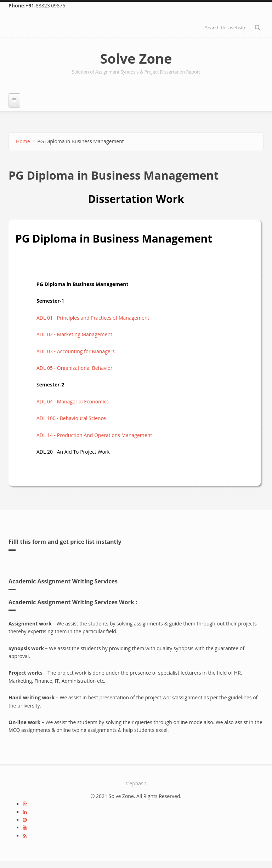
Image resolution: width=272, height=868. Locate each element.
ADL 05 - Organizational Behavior (75, 368)
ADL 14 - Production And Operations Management (94, 435)
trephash (136, 783)
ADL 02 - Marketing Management (74, 334)
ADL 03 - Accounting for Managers (76, 351)
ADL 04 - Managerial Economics (73, 401)
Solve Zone (136, 58)
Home (23, 141)
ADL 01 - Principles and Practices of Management (93, 318)
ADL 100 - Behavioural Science (71, 418)
